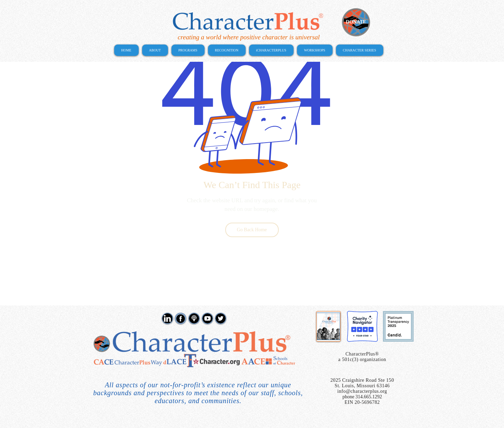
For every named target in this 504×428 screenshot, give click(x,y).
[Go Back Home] (252, 230)
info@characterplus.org (362, 391)
